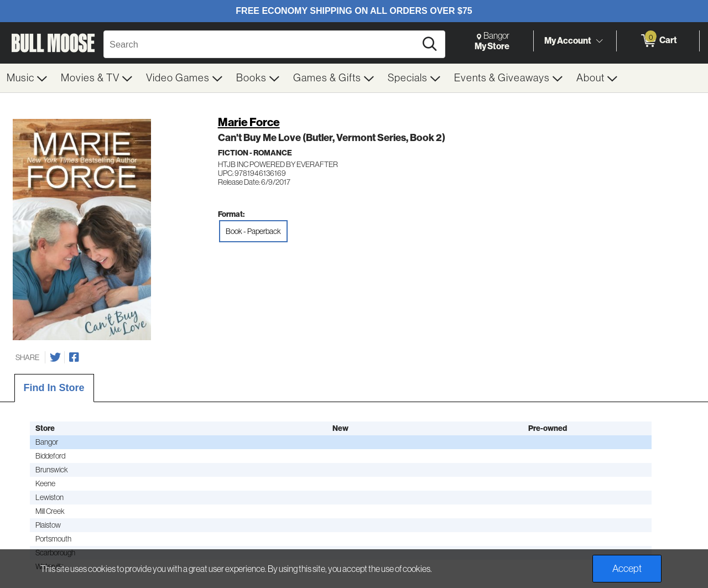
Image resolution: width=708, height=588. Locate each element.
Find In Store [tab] (54, 388)
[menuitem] (27, 78)
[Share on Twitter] (55, 357)
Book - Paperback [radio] (253, 231)
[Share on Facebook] (74, 357)
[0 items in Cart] (658, 41)
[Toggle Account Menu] (599, 41)
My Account (568, 40)
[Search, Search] (261, 44)
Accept (627, 569)
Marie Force (249, 122)
